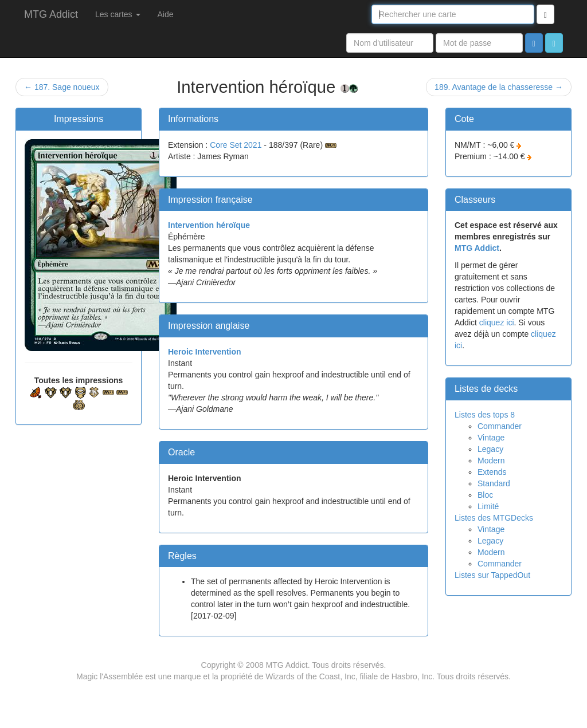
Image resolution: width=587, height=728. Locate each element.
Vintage (491, 438)
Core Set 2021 (236, 145)
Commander (500, 426)
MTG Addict (51, 14)
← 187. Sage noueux (62, 87)
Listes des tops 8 (485, 415)
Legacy (490, 449)
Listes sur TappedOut (492, 575)
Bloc (485, 495)
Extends (492, 472)
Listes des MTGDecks (494, 518)
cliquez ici (497, 322)
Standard (494, 483)
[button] (554, 43)
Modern (491, 461)
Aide (166, 14)
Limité (488, 506)
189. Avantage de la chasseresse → (499, 87)
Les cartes (118, 14)
